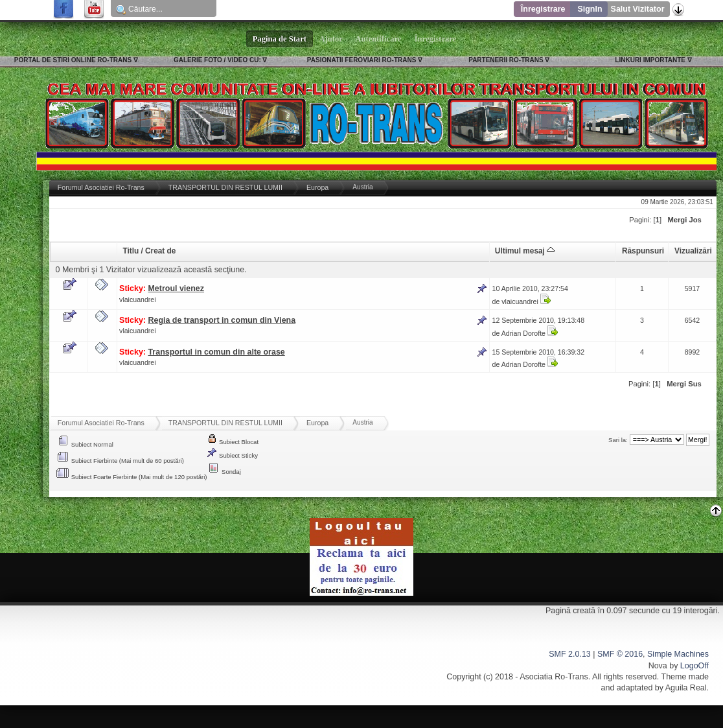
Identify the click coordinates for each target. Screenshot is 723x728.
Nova (658, 666)
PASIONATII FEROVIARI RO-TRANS (362, 60)
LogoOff (694, 666)
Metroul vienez (176, 288)
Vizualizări (693, 251)
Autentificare (379, 39)
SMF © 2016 (620, 654)
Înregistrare (543, 9)
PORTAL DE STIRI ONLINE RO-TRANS (73, 60)
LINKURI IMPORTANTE (650, 60)
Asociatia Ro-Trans (554, 677)
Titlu (131, 251)
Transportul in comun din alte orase (216, 352)
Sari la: (618, 440)
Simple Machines (678, 654)
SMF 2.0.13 (569, 654)
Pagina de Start (280, 39)
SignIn (590, 9)
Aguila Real (686, 688)
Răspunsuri (643, 251)
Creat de (160, 251)
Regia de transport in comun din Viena (222, 320)
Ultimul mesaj (525, 251)
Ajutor (331, 39)
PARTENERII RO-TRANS (506, 60)
